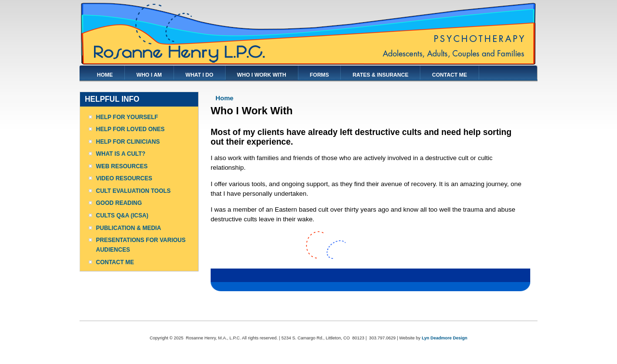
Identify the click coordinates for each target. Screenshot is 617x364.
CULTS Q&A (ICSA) (122, 216)
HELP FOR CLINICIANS (128, 142)
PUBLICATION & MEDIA (128, 228)
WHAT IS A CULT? (121, 154)
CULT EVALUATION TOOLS (133, 191)
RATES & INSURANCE (380, 75)
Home (224, 98)
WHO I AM (149, 75)
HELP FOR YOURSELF (127, 117)
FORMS (320, 75)
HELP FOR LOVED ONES (130, 129)
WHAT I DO (200, 75)
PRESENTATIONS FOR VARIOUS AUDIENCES (141, 245)
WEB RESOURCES (122, 166)
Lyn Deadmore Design (445, 338)
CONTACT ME (449, 75)
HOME (105, 75)
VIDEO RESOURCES (124, 178)
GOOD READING (119, 203)
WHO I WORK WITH (262, 75)
